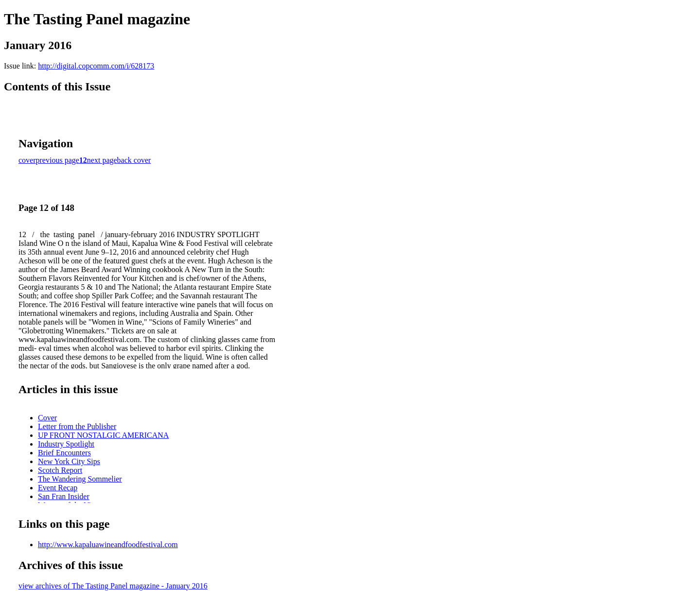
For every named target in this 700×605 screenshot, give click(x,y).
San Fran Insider (64, 496)
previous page (58, 160)
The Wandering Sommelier (80, 479)
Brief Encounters (64, 453)
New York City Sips (69, 461)
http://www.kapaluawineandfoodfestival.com (108, 544)
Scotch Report (60, 470)
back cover (134, 160)
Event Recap (58, 488)
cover (27, 160)
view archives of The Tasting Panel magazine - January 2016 (113, 586)
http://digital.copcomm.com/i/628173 (96, 66)
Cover (47, 418)
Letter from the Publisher (77, 426)
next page (102, 160)
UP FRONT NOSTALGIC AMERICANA (103, 435)
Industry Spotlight (66, 444)
